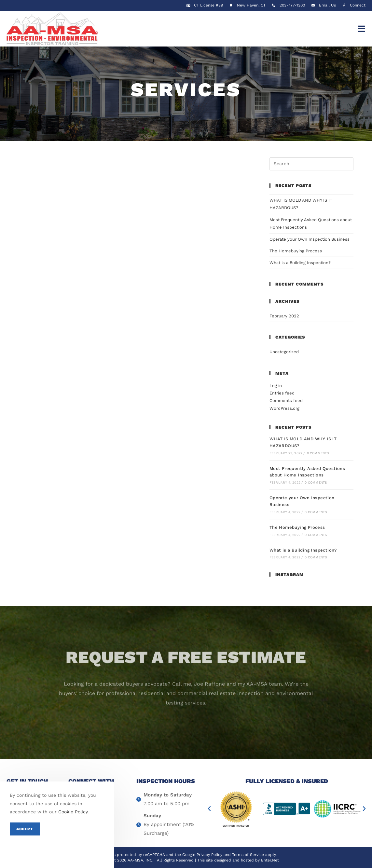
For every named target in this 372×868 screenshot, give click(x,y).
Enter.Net (270, 860)
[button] (209, 809)
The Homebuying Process (296, 251)
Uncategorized (284, 352)
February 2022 (284, 316)
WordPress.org (284, 408)
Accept (25, 829)
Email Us (327, 5)
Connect (353, 5)
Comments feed (286, 401)
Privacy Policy (209, 855)
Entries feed (282, 393)
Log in (276, 386)
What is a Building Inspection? (300, 263)
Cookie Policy (73, 812)
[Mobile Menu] (362, 29)
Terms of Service (248, 855)
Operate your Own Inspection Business (310, 239)
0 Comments (318, 453)
